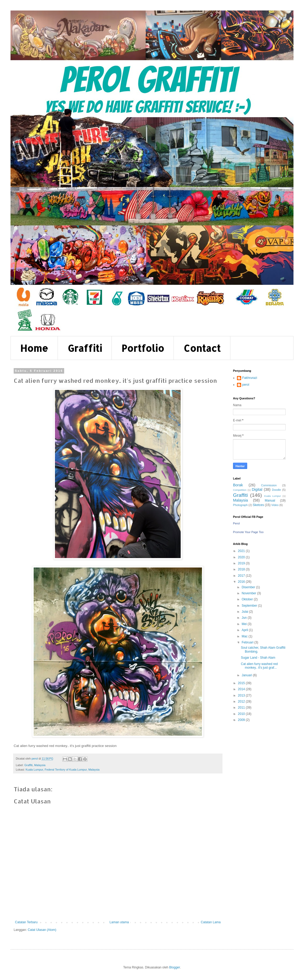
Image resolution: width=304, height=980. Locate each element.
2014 (242, 689)
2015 (242, 683)
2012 (242, 702)
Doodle (276, 490)
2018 (242, 569)
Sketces (258, 505)
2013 (242, 695)
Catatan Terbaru (26, 922)
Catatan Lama (211, 922)
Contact (202, 348)
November (249, 593)
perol (246, 385)
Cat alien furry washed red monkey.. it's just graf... (259, 666)
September (250, 606)
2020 (242, 557)
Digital (257, 489)
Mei (245, 624)
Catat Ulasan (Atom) (42, 930)
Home (34, 348)
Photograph (240, 505)
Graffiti (85, 348)
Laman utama (119, 922)
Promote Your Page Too (248, 532)
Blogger (174, 967)
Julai (245, 612)
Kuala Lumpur (273, 496)
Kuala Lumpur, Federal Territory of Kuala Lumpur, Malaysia (62, 770)
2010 (242, 714)
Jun (245, 618)
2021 (242, 551)
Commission (269, 485)
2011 (242, 708)
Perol (236, 523)
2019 (242, 563)
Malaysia (40, 765)
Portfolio (143, 348)
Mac (245, 636)
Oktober (248, 599)
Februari (248, 642)
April (245, 630)
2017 (242, 576)
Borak (238, 485)
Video (275, 505)
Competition (240, 490)
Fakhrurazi (250, 378)
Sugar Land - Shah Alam (258, 658)
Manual (270, 501)
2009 (242, 720)
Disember (249, 587)
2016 (242, 582)
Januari (247, 675)
